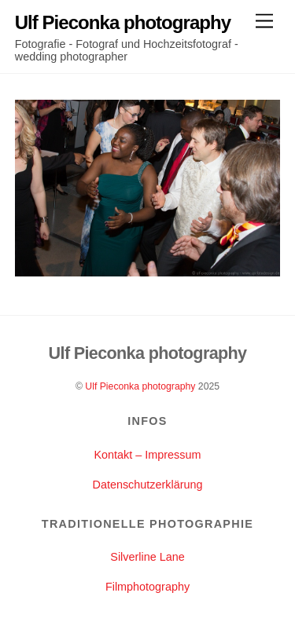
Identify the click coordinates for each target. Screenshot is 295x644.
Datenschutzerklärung (148, 485)
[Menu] (264, 22)
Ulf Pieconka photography (140, 386)
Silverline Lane (147, 557)
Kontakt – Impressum (148, 455)
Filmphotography (147, 587)
